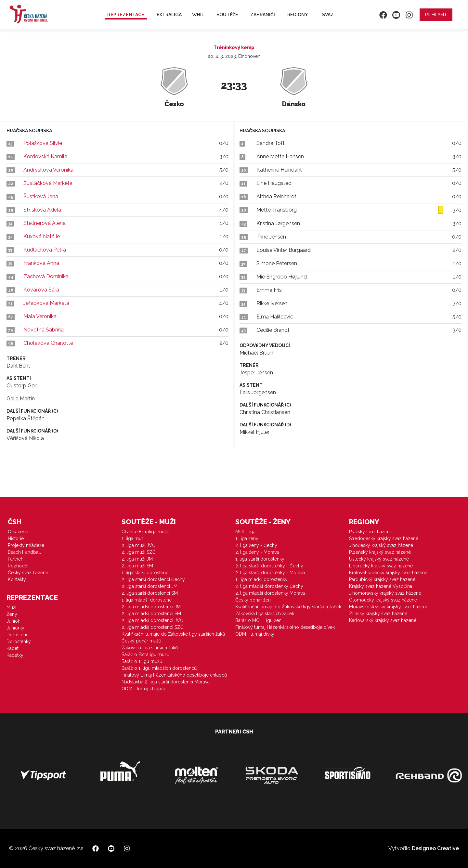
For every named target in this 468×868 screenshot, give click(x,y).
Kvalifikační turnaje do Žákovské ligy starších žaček (288, 607)
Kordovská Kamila (45, 156)
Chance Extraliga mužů (145, 532)
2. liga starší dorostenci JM (149, 586)
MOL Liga (245, 532)
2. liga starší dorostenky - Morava (270, 573)
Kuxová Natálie (42, 236)
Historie (16, 538)
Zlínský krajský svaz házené (378, 614)
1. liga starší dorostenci (145, 573)
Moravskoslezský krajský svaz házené (389, 607)
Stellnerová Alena (45, 223)
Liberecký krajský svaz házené (381, 566)
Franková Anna (41, 263)
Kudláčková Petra (45, 250)
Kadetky (15, 655)
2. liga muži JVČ (138, 545)
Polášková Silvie (43, 143)
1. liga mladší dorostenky (261, 579)
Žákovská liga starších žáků (150, 648)
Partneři (16, 559)
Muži (11, 607)
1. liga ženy (247, 538)
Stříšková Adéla (42, 210)
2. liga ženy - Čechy (256, 545)
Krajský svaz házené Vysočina (381, 586)
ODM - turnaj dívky (255, 634)
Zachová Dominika (46, 276)
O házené (18, 532)
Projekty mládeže (26, 545)
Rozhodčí (18, 566)
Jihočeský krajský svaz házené (381, 545)
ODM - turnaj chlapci (143, 689)
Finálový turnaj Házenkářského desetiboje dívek (285, 627)
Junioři (13, 621)
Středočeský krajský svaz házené (384, 538)
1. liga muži (133, 538)
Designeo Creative (435, 848)
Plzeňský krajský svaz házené (380, 552)
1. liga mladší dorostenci (147, 600)
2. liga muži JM (137, 559)
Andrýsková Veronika (48, 170)
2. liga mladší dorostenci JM (151, 607)
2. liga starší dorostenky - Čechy (269, 566)
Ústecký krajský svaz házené (379, 559)
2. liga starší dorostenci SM (150, 593)
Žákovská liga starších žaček (265, 614)
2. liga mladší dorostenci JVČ (152, 620)
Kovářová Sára (41, 290)
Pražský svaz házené (371, 532)
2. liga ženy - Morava (257, 552)
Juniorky (15, 628)
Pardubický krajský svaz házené (382, 579)
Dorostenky (19, 641)
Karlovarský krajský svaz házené (383, 620)
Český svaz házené (28, 573)
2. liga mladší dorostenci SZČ (153, 627)
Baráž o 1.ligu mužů (142, 661)
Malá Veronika (40, 316)
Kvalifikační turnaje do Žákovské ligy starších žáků (173, 634)
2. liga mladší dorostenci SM (151, 614)
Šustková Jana (41, 196)
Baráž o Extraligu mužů (145, 654)
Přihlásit (436, 15)
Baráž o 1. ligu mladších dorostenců (159, 668)
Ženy (12, 614)
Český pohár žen (253, 600)
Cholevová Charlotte (48, 343)
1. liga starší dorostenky (260, 559)
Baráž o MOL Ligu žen (258, 620)
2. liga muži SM (137, 566)
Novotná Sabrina (44, 330)
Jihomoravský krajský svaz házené (385, 593)
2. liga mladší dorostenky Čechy (269, 586)
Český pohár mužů (141, 641)
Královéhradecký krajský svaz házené (388, 573)
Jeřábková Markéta (46, 303)
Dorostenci (18, 635)
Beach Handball (24, 552)
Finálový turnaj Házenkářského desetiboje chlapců (174, 675)
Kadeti (13, 648)
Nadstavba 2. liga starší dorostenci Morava (166, 682)
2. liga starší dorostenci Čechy (153, 579)
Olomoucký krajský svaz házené (383, 600)
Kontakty (17, 579)
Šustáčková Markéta (48, 183)
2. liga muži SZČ (139, 552)
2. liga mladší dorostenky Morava (270, 593)
